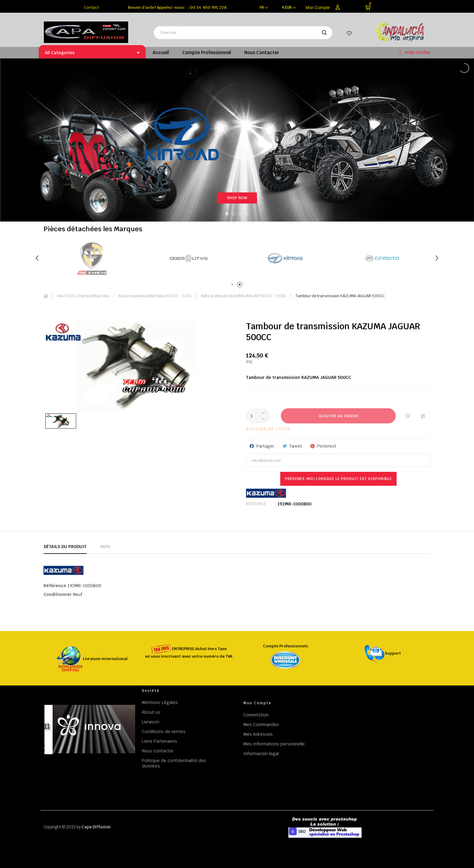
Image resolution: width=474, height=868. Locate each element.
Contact (91, 7)
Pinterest (327, 446)
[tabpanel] (189, 258)
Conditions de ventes (164, 732)
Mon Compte (318, 8)
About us (151, 712)
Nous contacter (158, 751)
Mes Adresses (258, 734)
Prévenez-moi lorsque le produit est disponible (338, 479)
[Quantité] (258, 416)
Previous (37, 258)
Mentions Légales (160, 702)
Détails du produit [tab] (65, 547)
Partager (265, 446)
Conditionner (58, 594)
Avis (105, 547)
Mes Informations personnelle (274, 744)
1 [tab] (233, 286)
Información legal (261, 754)
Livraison (151, 722)
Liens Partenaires (159, 741)
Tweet (296, 446)
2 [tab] (241, 286)
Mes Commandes (261, 725)
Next (437, 258)
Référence (256, 504)
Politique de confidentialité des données (174, 763)
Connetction (256, 715)
